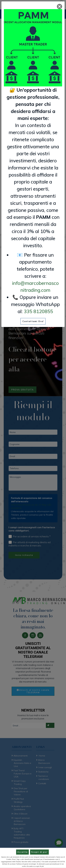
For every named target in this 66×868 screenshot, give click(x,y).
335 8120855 (38, 311)
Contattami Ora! (33, 321)
